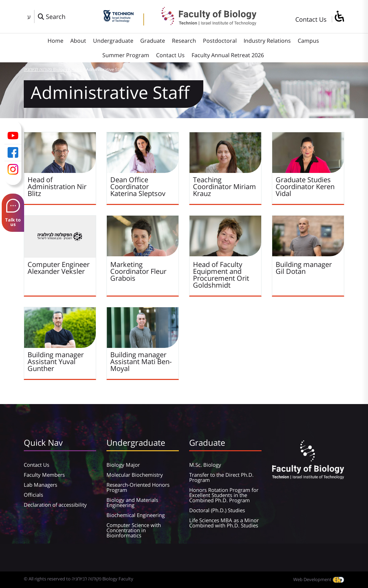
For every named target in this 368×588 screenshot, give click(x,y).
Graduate (153, 41)
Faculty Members (44, 475)
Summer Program (126, 55)
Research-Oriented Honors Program (138, 487)
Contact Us (311, 19)
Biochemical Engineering (136, 515)
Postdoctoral (220, 41)
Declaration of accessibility (55, 505)
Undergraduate (113, 41)
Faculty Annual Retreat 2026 (228, 55)
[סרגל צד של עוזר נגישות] (339, 17)
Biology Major (123, 465)
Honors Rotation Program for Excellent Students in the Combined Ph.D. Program (224, 495)
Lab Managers (40, 485)
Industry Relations (267, 41)
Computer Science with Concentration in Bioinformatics (134, 530)
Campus (308, 41)
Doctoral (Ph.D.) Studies (217, 510)
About (78, 41)
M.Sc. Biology (205, 465)
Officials (33, 495)
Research (184, 41)
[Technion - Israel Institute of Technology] (118, 20)
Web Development (319, 579)
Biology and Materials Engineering (132, 502)
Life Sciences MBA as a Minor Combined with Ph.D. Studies (224, 523)
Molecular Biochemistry (135, 475)
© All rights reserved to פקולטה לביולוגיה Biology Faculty (79, 579)
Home (55, 41)
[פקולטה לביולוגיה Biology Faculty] (204, 23)
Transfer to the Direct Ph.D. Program (221, 477)
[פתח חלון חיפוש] (52, 17)
